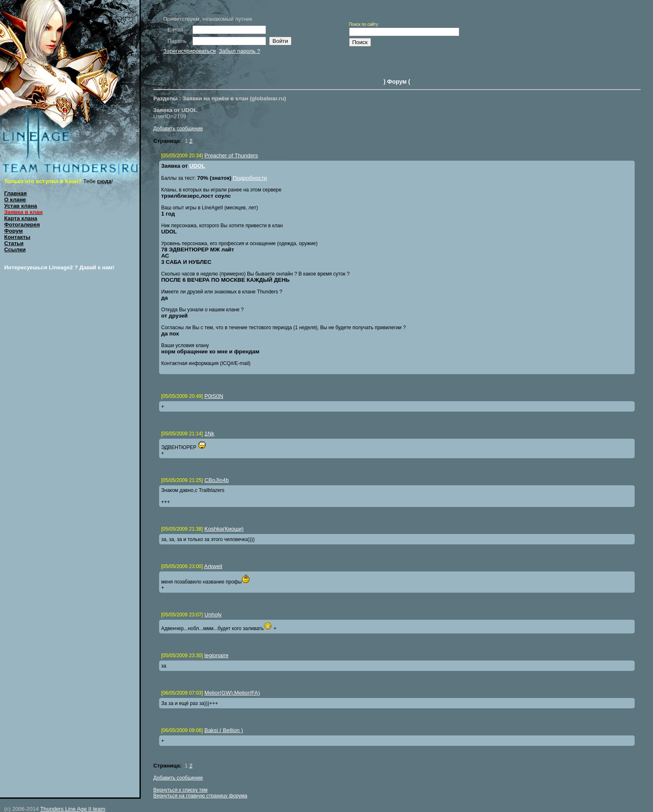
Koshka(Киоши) (224, 529)
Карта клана (21, 218)
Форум (14, 231)
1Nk (209, 433)
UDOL (197, 166)
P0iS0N (214, 396)
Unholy (213, 615)
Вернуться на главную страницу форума (200, 796)
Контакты (17, 237)
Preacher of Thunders (231, 155)
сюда (104, 181)
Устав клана (21, 206)
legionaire (217, 655)
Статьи (14, 243)
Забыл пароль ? (239, 51)
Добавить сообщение (178, 129)
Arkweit (213, 566)
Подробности (250, 178)
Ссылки (15, 250)
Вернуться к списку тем (180, 790)
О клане (15, 200)
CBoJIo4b (217, 480)
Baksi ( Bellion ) (224, 730)
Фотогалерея (22, 225)
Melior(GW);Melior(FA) (232, 693)
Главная (15, 193)
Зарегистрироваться (189, 51)
